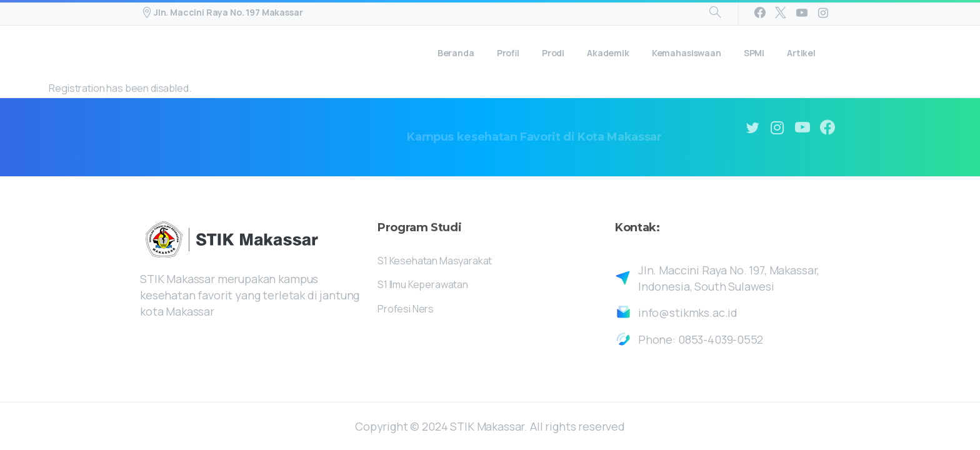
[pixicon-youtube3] (802, 128)
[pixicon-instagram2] (777, 128)
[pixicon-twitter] (752, 128)
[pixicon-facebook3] (827, 130)
